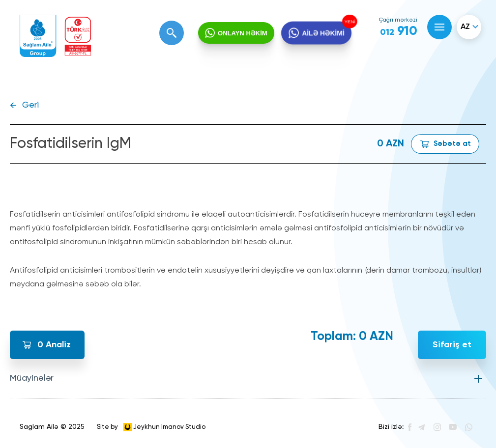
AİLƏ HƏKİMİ (323, 33)
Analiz (54, 345)
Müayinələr (32, 378)
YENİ (349, 22)
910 (399, 31)
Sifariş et (452, 345)
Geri (30, 105)
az (465, 27)
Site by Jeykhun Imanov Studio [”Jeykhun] (151, 427)
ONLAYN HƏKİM (243, 33)
